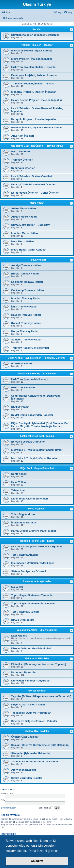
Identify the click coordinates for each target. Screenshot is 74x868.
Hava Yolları (19, 482)
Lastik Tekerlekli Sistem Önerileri (32, 176)
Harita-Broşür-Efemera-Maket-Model (34, 531)
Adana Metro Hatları (24, 208)
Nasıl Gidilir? (19, 636)
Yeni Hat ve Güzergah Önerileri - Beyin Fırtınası (37, 146)
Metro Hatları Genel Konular (28, 250)
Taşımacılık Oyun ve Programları (31, 713)
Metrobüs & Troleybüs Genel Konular (34, 458)
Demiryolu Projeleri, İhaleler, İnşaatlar (34, 75)
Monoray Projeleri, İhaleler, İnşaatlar (34, 92)
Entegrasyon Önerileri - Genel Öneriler (35, 193)
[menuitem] (6, 12)
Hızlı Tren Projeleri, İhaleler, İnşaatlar (34, 67)
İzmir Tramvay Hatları (24, 307)
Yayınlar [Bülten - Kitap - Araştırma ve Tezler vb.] (41, 696)
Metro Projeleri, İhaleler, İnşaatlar (32, 59)
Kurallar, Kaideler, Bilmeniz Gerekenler (35, 35)
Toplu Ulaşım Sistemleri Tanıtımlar (32, 595)
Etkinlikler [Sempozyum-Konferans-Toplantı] (39, 664)
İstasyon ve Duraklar (24, 523)
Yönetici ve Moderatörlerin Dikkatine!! (35, 761)
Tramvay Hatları (37, 260)
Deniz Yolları (19, 474)
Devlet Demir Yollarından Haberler (32, 415)
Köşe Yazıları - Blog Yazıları (28, 705)
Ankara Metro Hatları (24, 217)
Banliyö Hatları (20, 407)
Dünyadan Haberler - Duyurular (30, 681)
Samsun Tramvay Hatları (26, 340)
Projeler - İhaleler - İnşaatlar (37, 45)
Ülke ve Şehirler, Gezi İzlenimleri (31, 648)
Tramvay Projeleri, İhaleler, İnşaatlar (33, 84)
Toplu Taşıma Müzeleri (25, 612)
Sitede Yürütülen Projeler (27, 778)
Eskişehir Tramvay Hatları (27, 282)
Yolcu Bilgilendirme (23, 514)
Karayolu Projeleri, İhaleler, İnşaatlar (34, 119)
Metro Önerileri (21, 151)
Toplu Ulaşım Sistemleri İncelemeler (33, 603)
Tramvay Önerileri (22, 160)
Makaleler (17, 587)
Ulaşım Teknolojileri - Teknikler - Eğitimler (37, 547)
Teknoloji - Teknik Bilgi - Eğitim (37, 541)
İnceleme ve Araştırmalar (37, 581)
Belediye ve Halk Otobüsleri (28, 442)
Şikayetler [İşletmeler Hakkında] (31, 753)
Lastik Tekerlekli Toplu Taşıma (37, 436)
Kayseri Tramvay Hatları (26, 315)
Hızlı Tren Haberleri (23, 387)
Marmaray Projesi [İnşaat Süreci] (31, 51)
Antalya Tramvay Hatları (26, 265)
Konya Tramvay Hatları (25, 331)
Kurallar (37, 29)
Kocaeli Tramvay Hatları (26, 323)
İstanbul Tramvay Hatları (26, 298)
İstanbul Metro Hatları (25, 233)
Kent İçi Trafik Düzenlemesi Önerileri (34, 184)
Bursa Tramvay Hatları (25, 274)
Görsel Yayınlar (37, 691)
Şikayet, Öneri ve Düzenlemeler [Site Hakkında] (40, 745)
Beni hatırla (46, 808)
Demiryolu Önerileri (23, 168)
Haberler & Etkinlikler (37, 659)
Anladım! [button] (37, 861)
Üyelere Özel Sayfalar (37, 731)
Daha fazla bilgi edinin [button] (44, 851)
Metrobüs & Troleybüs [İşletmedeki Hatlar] (37, 450)
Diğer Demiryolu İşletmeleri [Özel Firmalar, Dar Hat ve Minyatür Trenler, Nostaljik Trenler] (40, 425)
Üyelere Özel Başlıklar (25, 737)
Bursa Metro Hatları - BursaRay (30, 225)
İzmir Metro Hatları (23, 241)
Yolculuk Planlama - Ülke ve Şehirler (37, 630)
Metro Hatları (37, 203)
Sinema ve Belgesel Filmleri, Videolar (34, 721)
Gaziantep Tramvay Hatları (28, 290)
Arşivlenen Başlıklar (24, 770)
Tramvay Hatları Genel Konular (30, 348)
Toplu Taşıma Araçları (25, 555)
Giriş (4, 789)
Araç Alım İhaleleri (23, 136)
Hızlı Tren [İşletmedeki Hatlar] (29, 379)
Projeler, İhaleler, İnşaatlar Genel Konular (37, 128)
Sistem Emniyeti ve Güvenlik (29, 571)
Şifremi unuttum (9, 808)
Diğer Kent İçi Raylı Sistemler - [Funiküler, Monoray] (37, 358)
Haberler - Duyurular (24, 672)
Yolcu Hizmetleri (37, 509)
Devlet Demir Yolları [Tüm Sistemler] (37, 374)
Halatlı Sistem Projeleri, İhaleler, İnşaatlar (37, 100)
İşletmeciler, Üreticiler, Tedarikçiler (33, 563)
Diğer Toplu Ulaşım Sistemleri (37, 468)
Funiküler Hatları (22, 364)
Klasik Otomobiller (23, 620)
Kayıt (13, 789)
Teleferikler (18, 490)
